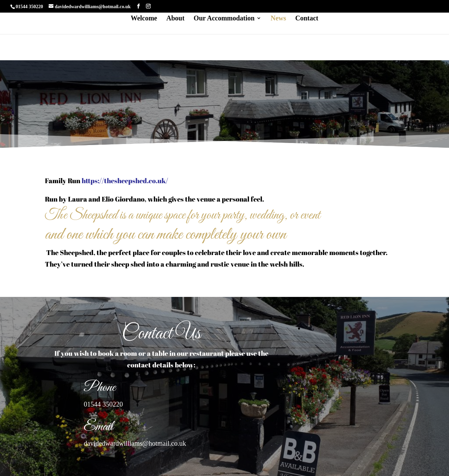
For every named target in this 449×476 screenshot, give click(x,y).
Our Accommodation (224, 19)
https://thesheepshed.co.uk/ (124, 181)
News (278, 19)
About (175, 19)
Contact (307, 19)
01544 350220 (103, 404)
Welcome (144, 19)
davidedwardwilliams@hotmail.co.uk (135, 443)
